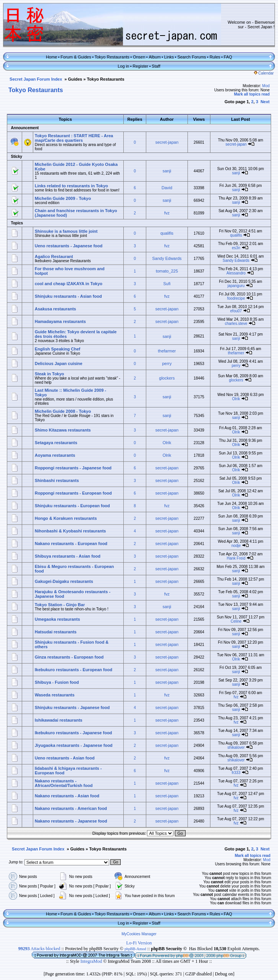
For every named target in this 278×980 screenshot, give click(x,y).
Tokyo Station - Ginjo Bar (60, 605)
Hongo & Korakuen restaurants (66, 518)
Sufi (167, 284)
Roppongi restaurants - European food (73, 493)
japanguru (236, 286)
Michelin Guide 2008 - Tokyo (63, 411)
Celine (236, 621)
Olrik (236, 399)
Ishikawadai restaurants (59, 720)
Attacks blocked (39, 949)
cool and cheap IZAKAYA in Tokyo (69, 284)
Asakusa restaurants (55, 309)
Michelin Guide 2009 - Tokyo (63, 198)
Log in (123, 66)
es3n (236, 248)
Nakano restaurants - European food (71, 544)
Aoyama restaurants (55, 455)
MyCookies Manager (139, 934)
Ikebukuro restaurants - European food (74, 670)
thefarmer (167, 351)
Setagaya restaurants (56, 443)
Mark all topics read (252, 94)
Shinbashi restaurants (57, 480)
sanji (167, 171)
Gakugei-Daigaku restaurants (64, 581)
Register (140, 66)
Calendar (264, 73)
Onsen (139, 57)
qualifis (167, 233)
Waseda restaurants (55, 695)
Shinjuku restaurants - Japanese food (72, 707)
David (167, 188)
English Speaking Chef (57, 349)
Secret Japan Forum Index (36, 79)
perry (167, 363)
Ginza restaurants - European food (69, 657)
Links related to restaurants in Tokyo (71, 186)
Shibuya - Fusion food (57, 682)
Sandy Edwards (167, 258)
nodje (236, 546)
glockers (167, 378)
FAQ (228, 57)
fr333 (236, 773)
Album (154, 57)
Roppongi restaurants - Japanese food (73, 468)
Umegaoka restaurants (57, 619)
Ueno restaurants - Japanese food (69, 246)
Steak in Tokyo (49, 374)
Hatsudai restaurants (56, 632)
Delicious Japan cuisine (59, 363)
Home (51, 57)
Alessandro (236, 273)
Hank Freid (236, 558)
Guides (75, 79)
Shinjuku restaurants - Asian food (68, 296)
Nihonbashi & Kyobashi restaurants (70, 531)
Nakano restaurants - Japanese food (71, 821)
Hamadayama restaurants (60, 321)
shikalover (236, 747)
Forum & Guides (76, 57)
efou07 (236, 311)
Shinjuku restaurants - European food (72, 506)
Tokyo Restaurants (112, 57)
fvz (167, 213)
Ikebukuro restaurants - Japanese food (73, 733)
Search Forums (192, 57)
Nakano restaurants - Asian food (67, 796)
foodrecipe (236, 298)
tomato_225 (167, 271)
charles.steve (236, 324)
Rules (215, 57)
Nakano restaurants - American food (71, 808)
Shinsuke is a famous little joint (66, 231)
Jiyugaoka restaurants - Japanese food (74, 745)
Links (169, 57)
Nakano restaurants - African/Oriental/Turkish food (64, 783)
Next (265, 102)
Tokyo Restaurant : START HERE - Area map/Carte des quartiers (74, 138)
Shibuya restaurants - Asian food (68, 556)
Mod (266, 86)
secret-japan (167, 142)
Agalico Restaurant (54, 256)
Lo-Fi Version (139, 943)
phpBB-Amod (135, 949)
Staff (156, 66)
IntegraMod (92, 961)
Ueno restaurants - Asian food (65, 758)
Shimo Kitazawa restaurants (63, 430)
